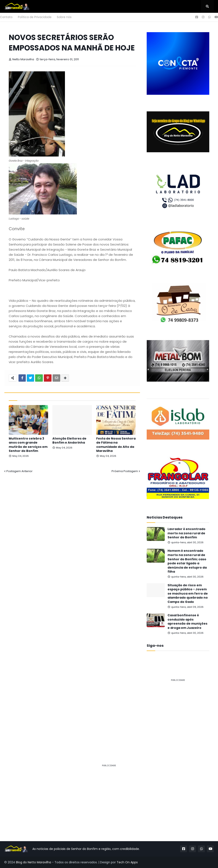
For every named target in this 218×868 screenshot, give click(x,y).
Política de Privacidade (35, 17)
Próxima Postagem (125, 471)
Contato (6, 17)
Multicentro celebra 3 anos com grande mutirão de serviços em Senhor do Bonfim (28, 445)
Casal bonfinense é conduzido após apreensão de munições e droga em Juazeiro (187, 622)
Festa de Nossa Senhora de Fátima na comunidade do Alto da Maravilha (116, 445)
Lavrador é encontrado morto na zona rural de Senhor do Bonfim (186, 533)
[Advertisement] (178, 712)
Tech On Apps (127, 862)
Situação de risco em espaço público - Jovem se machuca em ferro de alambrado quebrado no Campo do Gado (188, 594)
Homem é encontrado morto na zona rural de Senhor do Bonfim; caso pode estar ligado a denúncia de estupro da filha (187, 561)
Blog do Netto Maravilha (34, 862)
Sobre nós (64, 17)
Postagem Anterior (19, 471)
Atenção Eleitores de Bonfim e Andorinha (69, 441)
